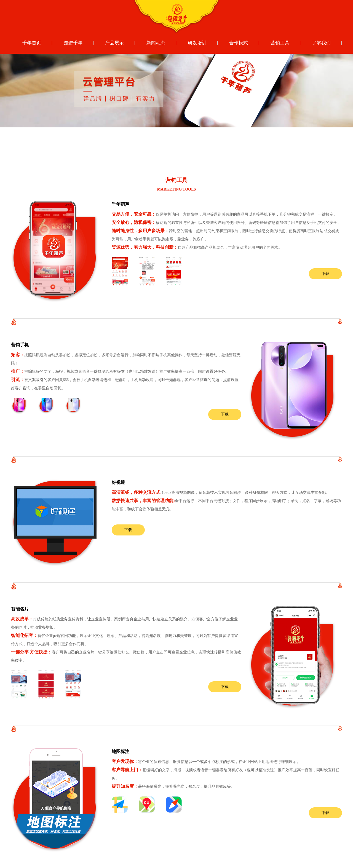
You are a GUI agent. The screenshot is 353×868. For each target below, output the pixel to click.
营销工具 (280, 43)
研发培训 (197, 43)
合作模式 (239, 43)
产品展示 (114, 43)
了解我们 (321, 43)
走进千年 (73, 43)
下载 (325, 274)
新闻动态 (156, 43)
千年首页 (32, 43)
